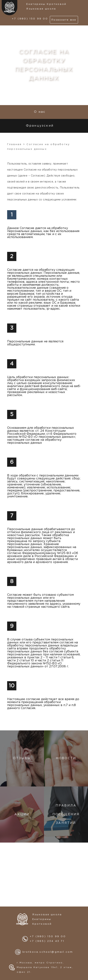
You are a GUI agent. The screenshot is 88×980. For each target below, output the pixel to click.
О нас (40, 112)
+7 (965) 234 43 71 (47, 941)
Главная (14, 144)
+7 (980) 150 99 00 (30, 19)
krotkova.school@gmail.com (48, 952)
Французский (40, 126)
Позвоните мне (64, 20)
